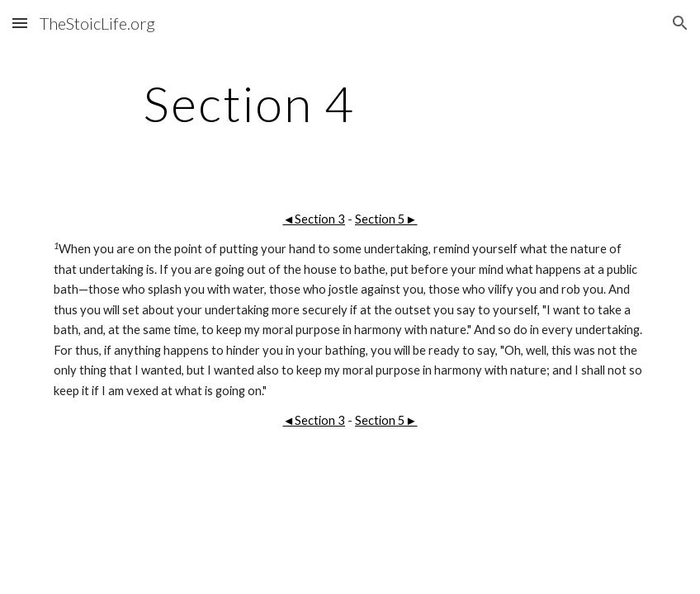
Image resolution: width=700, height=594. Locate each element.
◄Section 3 (314, 219)
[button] (20, 23)
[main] (249, 103)
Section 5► (386, 219)
